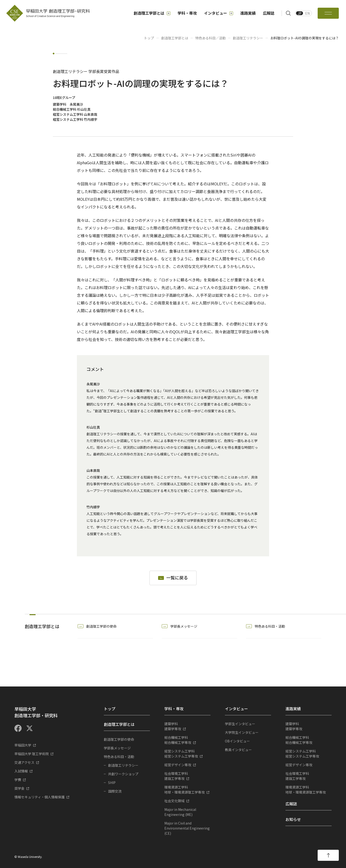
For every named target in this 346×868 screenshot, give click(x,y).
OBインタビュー (237, 741)
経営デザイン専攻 (178, 765)
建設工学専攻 (187, 776)
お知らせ (293, 819)
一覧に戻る (177, 578)
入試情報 (21, 771)
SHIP (112, 783)
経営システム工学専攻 (187, 754)
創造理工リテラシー (248, 38)
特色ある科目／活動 (210, 38)
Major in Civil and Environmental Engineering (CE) (187, 828)
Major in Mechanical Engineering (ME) (180, 812)
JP (300, 13)
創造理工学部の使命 (101, 626)
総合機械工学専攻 (187, 740)
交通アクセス (24, 762)
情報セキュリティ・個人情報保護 (40, 797)
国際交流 (115, 791)
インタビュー (219, 13)
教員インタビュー (238, 750)
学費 (18, 780)
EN (307, 13)
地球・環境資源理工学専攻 (187, 790)
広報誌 (269, 13)
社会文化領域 (174, 801)
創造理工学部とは (152, 13)
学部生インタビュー (240, 724)
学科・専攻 (187, 13)
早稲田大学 (23, 745)
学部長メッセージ (184, 626)
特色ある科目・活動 (270, 626)
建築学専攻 (187, 726)
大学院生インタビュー (242, 732)
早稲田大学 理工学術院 (32, 754)
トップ (149, 38)
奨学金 (19, 788)
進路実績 (248, 13)
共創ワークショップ (123, 774)
